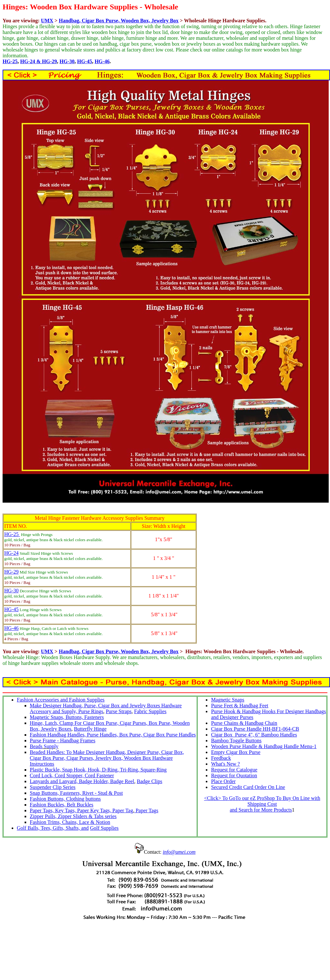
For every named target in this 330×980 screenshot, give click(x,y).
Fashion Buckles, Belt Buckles (61, 805)
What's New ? (225, 764)
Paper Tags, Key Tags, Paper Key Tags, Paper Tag (81, 810)
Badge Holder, (95, 781)
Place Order (223, 781)
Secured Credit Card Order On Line (248, 787)
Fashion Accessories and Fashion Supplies (61, 700)
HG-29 (11, 572)
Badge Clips (150, 781)
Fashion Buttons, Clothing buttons (65, 799)
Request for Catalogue (234, 770)
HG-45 (84, 61)
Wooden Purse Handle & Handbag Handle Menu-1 (264, 746)
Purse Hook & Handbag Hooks (243, 711)
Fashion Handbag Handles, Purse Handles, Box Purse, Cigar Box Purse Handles (113, 735)
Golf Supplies (104, 828)
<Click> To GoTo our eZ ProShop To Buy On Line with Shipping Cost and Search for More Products (262, 804)
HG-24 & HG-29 (38, 61)
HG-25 (10, 61)
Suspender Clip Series (53, 787)
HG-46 (102, 61)
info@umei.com (179, 852)
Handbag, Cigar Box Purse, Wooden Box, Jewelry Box (119, 21)
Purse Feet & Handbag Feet (240, 706)
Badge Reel (122, 781)
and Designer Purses (232, 717)
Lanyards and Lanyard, (54, 781)
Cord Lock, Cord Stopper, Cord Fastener (72, 775)
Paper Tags (146, 810)
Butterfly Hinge (90, 729)
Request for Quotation (234, 775)
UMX (47, 21)
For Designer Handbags (301, 711)
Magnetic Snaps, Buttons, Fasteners (67, 717)
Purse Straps (119, 711)
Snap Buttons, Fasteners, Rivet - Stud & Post (76, 793)
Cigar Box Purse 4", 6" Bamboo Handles (254, 735)
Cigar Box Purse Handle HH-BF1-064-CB (255, 729)
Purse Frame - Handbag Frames (63, 741)
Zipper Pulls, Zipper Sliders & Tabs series (73, 816)
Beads (36, 746)
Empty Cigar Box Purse (236, 752)
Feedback (221, 758)
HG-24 (11, 553)
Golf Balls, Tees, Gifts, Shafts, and (53, 828)
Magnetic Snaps (228, 700)
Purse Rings (91, 711)
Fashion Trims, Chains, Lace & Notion (70, 822)
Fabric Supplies (150, 711)
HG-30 (67, 61)
